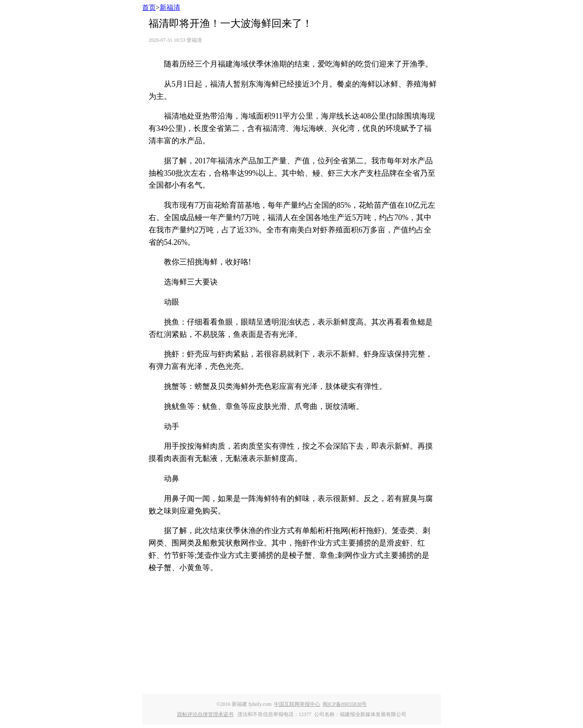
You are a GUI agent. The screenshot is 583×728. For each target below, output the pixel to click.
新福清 (170, 7)
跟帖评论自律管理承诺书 (205, 714)
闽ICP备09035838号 (345, 704)
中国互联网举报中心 (297, 704)
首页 (149, 7)
